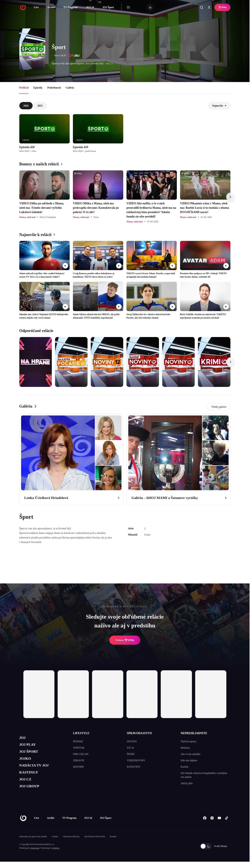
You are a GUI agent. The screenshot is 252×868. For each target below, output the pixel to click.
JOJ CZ (26, 784)
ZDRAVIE (79, 760)
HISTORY (79, 767)
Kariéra (184, 767)
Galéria (70, 88)
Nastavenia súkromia (71, 843)
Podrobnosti (54, 88)
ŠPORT (131, 754)
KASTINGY (30, 777)
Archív (51, 7)
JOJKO (26, 761)
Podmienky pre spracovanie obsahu (33, 843)
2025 (40, 106)
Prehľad (24, 88)
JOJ (23, 738)
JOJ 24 (90, 7)
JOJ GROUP (31, 792)
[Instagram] (212, 824)
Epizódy (38, 88)
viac (110, 64)
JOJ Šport (108, 7)
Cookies (55, 843)
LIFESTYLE (81, 733)
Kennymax (35, 854)
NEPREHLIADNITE (194, 733)
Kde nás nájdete (189, 760)
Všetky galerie (219, 407)
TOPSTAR (79, 748)
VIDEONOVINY (136, 760)
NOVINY (132, 741)
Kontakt (113, 843)
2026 (26, 106)
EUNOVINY (134, 767)
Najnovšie (219, 106)
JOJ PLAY (29, 746)
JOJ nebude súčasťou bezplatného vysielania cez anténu (204, 775)
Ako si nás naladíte (190, 754)
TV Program (71, 7)
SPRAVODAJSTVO (139, 733)
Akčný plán (187, 783)
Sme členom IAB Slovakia (95, 843)
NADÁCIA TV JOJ (36, 769)
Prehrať (125, 640)
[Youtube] (219, 824)
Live (36, 7)
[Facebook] (205, 824)
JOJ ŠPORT (30, 754)
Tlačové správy (189, 741)
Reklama (185, 748)
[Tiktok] (227, 824)
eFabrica (56, 854)
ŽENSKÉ (78, 741)
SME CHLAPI (81, 754)
